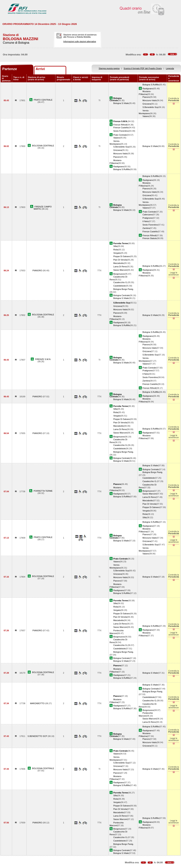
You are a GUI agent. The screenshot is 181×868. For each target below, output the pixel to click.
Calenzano (148, 215)
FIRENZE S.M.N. (43, 359)
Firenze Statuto (150, 238)
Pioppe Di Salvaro (122, 256)
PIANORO (38, 270)
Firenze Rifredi (120, 125)
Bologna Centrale (121, 295)
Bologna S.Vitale (121, 103)
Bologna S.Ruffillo (151, 85)
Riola (116, 250)
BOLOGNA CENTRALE (43, 146)
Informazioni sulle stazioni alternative (80, 41)
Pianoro (146, 97)
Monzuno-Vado (150, 100)
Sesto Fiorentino (121, 131)
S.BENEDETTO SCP (38, 736)
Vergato (117, 253)
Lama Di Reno (120, 267)
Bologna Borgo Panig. (123, 289)
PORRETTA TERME (43, 491)
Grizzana (147, 104)
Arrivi (40, 69)
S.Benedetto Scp (150, 107)
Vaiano (146, 116)
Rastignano (148, 89)
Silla (115, 246)
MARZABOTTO (38, 703)
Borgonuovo (119, 274)
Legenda (170, 68)
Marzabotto (118, 263)
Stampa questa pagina (109, 68)
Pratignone (148, 218)
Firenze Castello (121, 128)
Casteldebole (119, 286)
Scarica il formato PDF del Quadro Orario (143, 68)
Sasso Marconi (120, 270)
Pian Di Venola (120, 260)
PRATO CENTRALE (43, 100)
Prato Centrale (120, 135)
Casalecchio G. (120, 282)
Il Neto (146, 221)
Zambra (146, 228)
